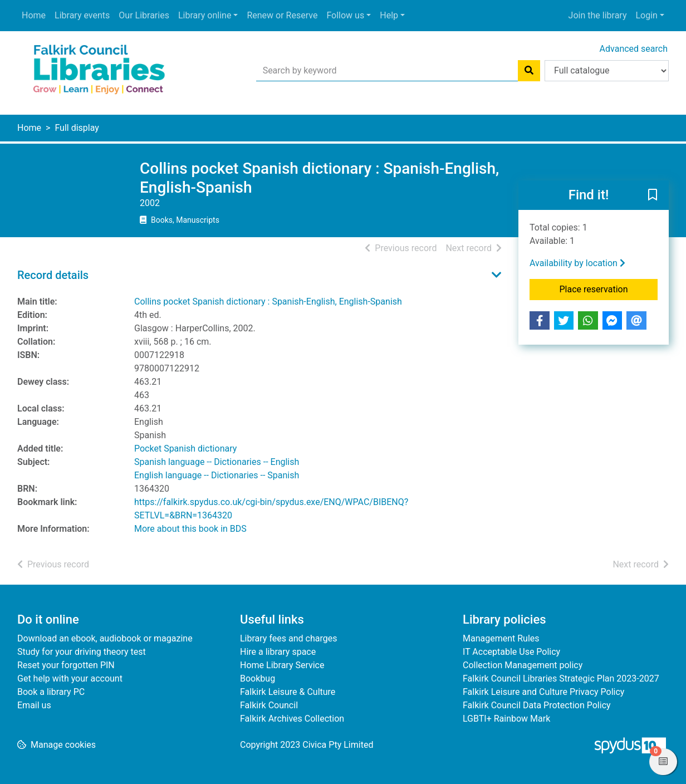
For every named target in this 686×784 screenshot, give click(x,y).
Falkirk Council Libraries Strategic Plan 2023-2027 (561, 678)
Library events (82, 15)
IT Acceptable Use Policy (511, 652)
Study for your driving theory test (82, 652)
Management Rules (501, 638)
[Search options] (607, 71)
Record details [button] (53, 275)
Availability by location (577, 263)
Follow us (345, 15)
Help (389, 15)
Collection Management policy (523, 665)
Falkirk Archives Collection (292, 719)
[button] (653, 196)
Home (34, 15)
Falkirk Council (269, 705)
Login (646, 15)
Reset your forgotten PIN (66, 665)
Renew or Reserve (282, 15)
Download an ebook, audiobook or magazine (105, 638)
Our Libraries (144, 15)
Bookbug (258, 678)
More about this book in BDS (190, 529)
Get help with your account (70, 678)
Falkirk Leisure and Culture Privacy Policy (543, 692)
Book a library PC (51, 692)
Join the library (598, 15)
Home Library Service (282, 665)
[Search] (529, 71)
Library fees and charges (288, 638)
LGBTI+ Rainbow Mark (506, 719)
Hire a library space (278, 652)
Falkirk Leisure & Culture (288, 692)
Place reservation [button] (609, 288)
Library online (205, 15)
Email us (34, 705)
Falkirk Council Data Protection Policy (537, 705)
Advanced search (634, 49)
